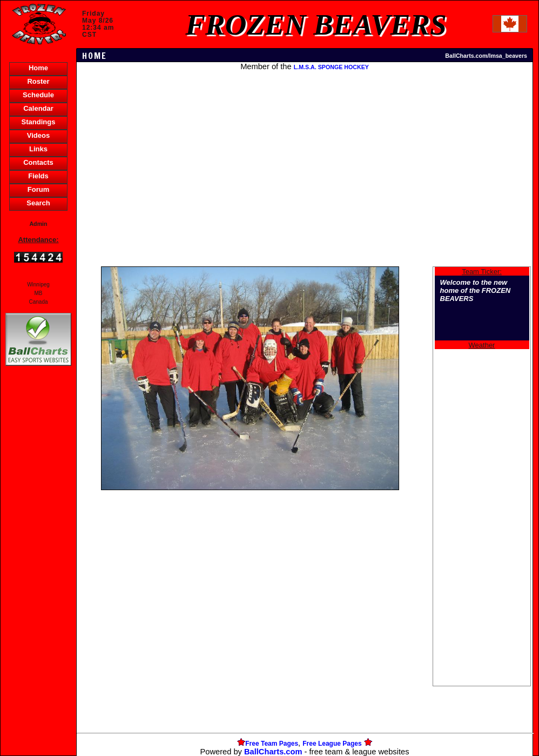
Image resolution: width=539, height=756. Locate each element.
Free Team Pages (272, 744)
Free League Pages (332, 744)
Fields (38, 176)
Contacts (38, 162)
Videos (38, 135)
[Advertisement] (38, 554)
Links (38, 149)
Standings (39, 122)
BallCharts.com (273, 752)
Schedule (38, 95)
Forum (38, 189)
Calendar (38, 108)
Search (38, 203)
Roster (38, 81)
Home (38, 68)
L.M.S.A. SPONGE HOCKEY (331, 67)
